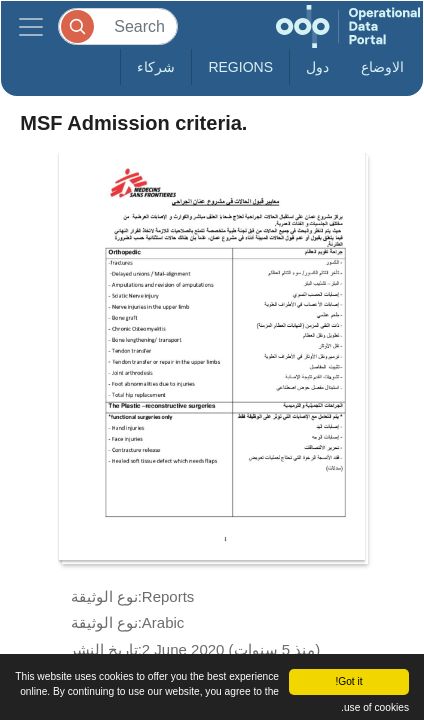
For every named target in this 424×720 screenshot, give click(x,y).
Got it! (348, 681)
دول (317, 67)
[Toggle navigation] (31, 26)
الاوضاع (382, 67)
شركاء (156, 67)
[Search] (118, 26)
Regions (240, 67)
